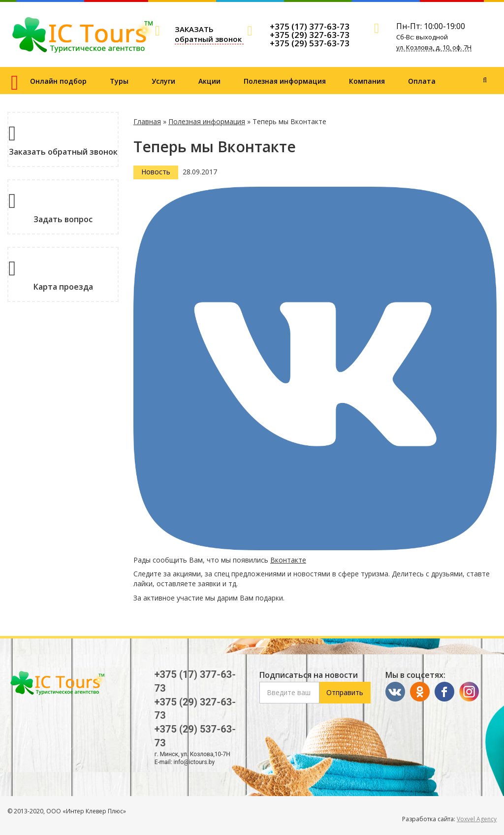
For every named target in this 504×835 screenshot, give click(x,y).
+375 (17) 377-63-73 (310, 26)
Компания (367, 81)
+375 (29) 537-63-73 (310, 43)
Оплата (422, 81)
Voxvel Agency (477, 819)
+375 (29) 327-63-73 (310, 35)
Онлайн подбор (58, 81)
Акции (209, 81)
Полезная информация (285, 81)
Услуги (163, 81)
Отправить (345, 692)
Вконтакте (288, 560)
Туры (119, 81)
